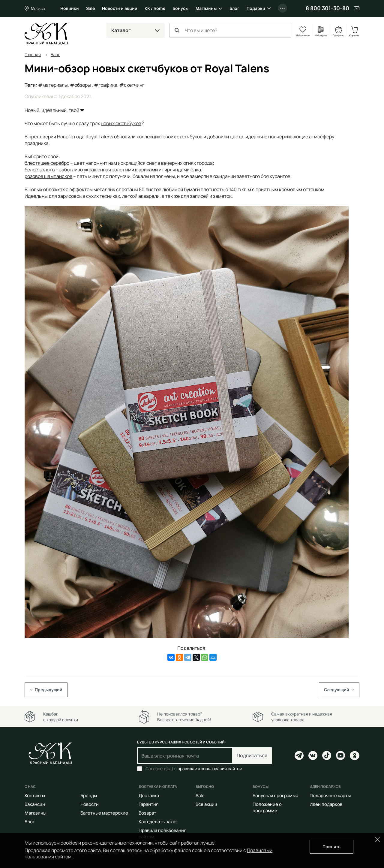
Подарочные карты (330, 796)
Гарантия (148, 804)
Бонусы (180, 8)
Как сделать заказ (158, 822)
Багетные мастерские (104, 813)
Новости (90, 804)
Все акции (206, 804)
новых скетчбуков (121, 123)
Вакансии (35, 804)
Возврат (147, 813)
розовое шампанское (48, 176)
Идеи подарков (326, 804)
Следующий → (339, 690)
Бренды (89, 796)
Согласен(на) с (194, 769)
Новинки (70, 8)
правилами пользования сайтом (210, 769)
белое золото (40, 170)
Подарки (256, 8)
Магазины (206, 8)
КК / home (155, 8)
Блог (234, 8)
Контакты (35, 796)
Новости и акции (120, 8)
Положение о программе (267, 807)
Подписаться (252, 755)
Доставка (149, 796)
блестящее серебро (47, 163)
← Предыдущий (46, 690)
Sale (90, 8)
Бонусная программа (275, 796)
